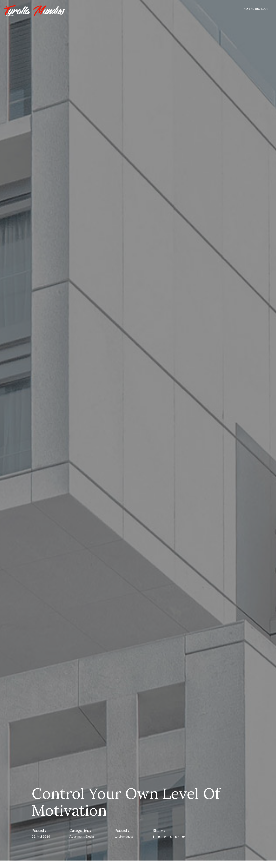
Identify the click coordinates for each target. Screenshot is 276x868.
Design (91, 836)
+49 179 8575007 (255, 9)
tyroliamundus (124, 836)
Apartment (77, 836)
